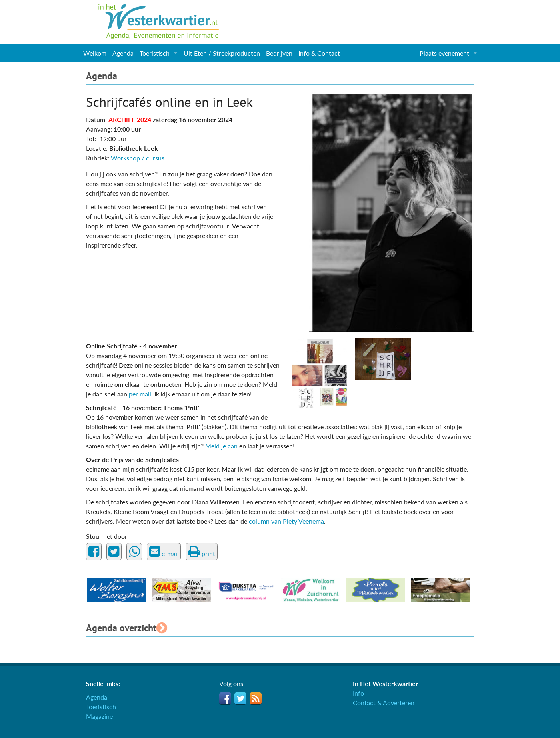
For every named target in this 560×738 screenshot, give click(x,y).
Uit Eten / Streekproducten (222, 53)
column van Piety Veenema (286, 521)
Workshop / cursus (138, 158)
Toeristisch (155, 53)
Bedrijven (279, 53)
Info (358, 693)
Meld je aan (222, 446)
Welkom (95, 53)
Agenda (123, 53)
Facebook (225, 698)
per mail (140, 394)
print (202, 552)
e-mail (164, 552)
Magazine (99, 716)
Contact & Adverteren (384, 703)
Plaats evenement (444, 53)
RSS (256, 698)
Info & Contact (319, 53)
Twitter (240, 698)
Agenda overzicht (127, 628)
